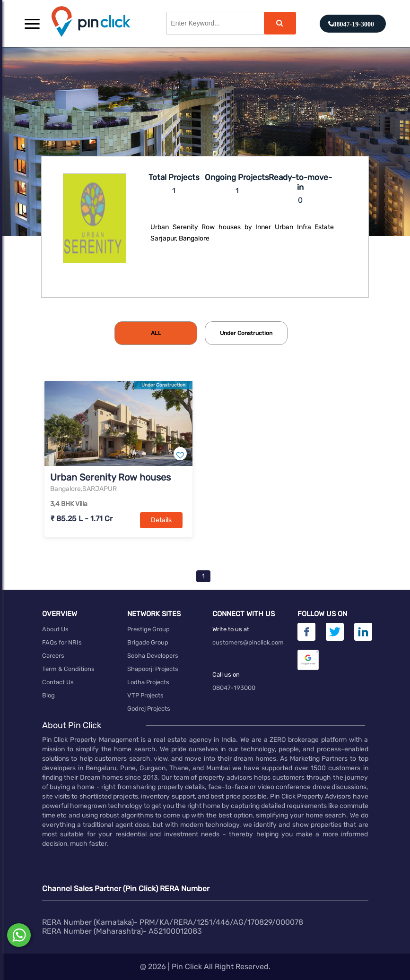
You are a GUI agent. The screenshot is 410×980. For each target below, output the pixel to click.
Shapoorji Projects (153, 669)
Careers (53, 656)
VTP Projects (145, 695)
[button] (32, 24)
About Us (55, 629)
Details (161, 520)
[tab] (156, 333)
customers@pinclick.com (248, 642)
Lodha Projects (148, 682)
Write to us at (231, 629)
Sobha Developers (153, 656)
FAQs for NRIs (62, 642)
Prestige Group (148, 629)
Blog (48, 695)
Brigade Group (148, 642)
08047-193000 (234, 688)
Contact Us (58, 682)
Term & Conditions (68, 669)
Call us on (226, 675)
